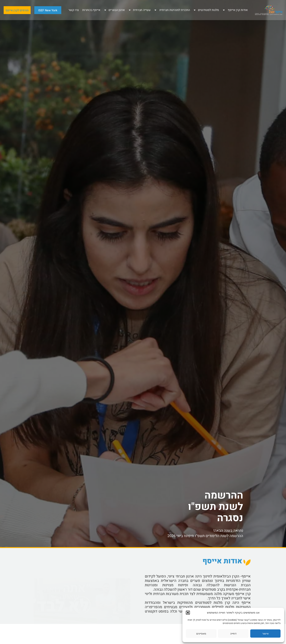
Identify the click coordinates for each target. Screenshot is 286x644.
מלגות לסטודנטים (206, 10)
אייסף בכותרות (91, 10)
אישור (265, 634)
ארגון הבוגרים (114, 10)
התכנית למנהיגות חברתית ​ (172, 10)
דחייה (233, 634)
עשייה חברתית (139, 10)
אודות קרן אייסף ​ (235, 10)
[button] (188, 613)
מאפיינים (201, 634)
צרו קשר (74, 10)
